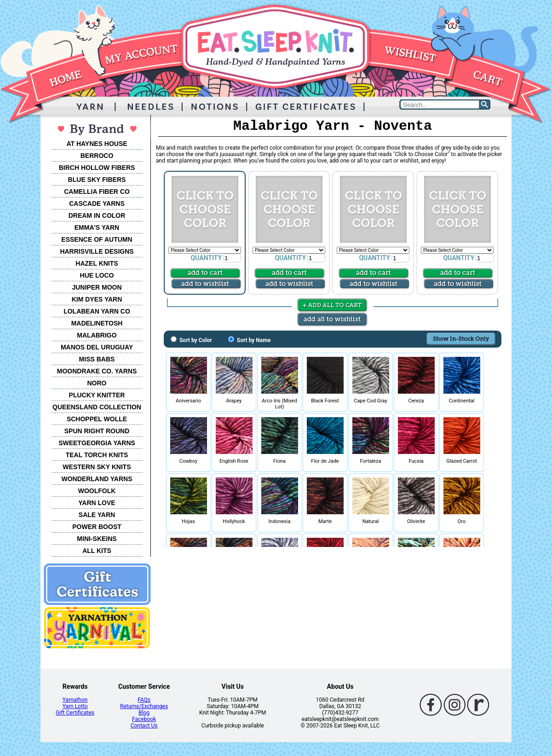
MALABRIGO (97, 335)
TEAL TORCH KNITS (97, 455)
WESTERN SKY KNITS (97, 467)
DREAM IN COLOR (97, 215)
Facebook (144, 719)
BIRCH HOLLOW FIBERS (97, 168)
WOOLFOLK (97, 491)
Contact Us (144, 726)
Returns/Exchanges (144, 706)
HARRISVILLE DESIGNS (97, 251)
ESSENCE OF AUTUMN (97, 239)
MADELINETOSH (97, 323)
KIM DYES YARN (97, 299)
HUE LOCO (97, 275)
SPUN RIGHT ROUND (97, 431)
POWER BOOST (97, 527)
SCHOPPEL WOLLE (97, 419)
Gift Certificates (75, 713)
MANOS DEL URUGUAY (97, 347)
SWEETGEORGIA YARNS (97, 443)
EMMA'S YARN (97, 227)
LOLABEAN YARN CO (97, 311)
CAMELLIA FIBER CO (97, 192)
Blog (144, 713)
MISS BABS (97, 359)
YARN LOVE (97, 503)
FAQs (144, 700)
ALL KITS (97, 551)
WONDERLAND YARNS (97, 479)
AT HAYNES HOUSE (97, 144)
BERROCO (97, 156)
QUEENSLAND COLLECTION (97, 407)
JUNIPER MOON (97, 287)
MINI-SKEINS (97, 539)
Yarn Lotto (75, 706)
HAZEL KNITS (97, 263)
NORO (97, 383)
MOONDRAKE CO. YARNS (97, 371)
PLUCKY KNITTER (97, 395)
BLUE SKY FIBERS (97, 180)
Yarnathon (75, 700)
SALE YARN (97, 515)
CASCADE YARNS (97, 204)
